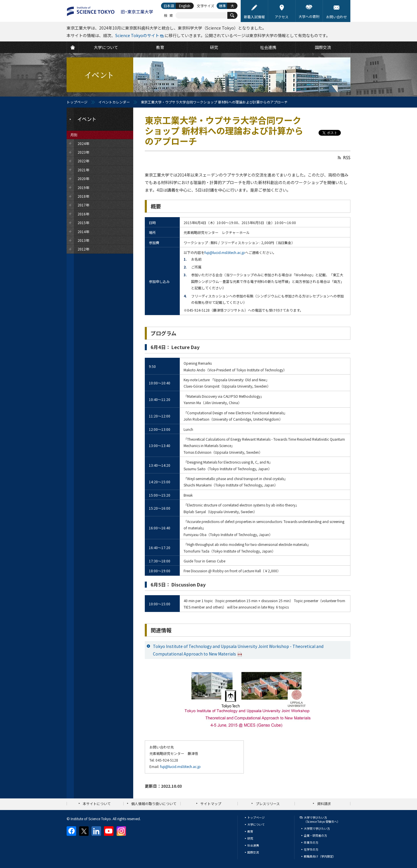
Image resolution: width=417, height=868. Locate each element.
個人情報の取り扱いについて (154, 803)
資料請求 (324, 803)
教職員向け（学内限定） (320, 856)
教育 (250, 831)
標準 (222, 6)
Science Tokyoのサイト (137, 35)
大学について (256, 824)
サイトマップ (211, 803)
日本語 (169, 6)
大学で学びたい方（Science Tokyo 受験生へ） (322, 819)
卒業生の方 (311, 842)
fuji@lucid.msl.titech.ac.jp (225, 252)
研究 (250, 838)
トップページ (77, 102)
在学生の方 (311, 849)
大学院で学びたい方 (317, 828)
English (185, 6)
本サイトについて (97, 803)
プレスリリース (268, 803)
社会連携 (253, 845)
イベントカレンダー (114, 102)
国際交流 (253, 852)
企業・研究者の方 (315, 835)
